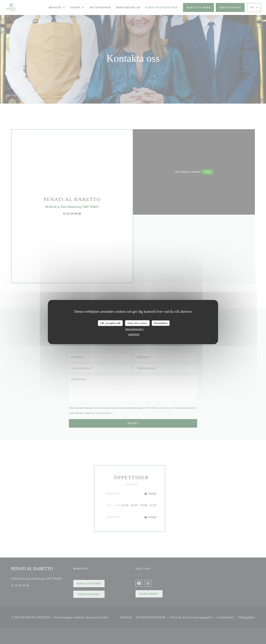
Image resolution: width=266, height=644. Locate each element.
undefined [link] (134, 334)
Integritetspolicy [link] (134, 329)
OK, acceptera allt (110, 323)
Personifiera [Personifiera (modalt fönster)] (161, 323)
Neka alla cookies (137, 323)
